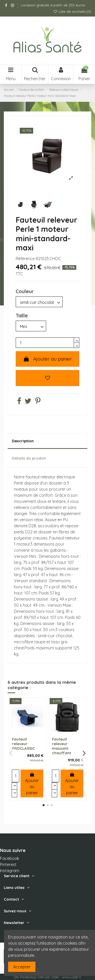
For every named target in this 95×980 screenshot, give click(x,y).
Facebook (9, 858)
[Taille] (31, 326)
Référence (25, 259)
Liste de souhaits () (72, 11)
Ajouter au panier (47, 359)
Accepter (22, 967)
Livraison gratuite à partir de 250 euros (53, 5)
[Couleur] (39, 302)
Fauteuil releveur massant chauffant (62, 746)
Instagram (10, 871)
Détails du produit (29, 458)
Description (23, 441)
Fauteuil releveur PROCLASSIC (23, 744)
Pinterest (8, 864)
